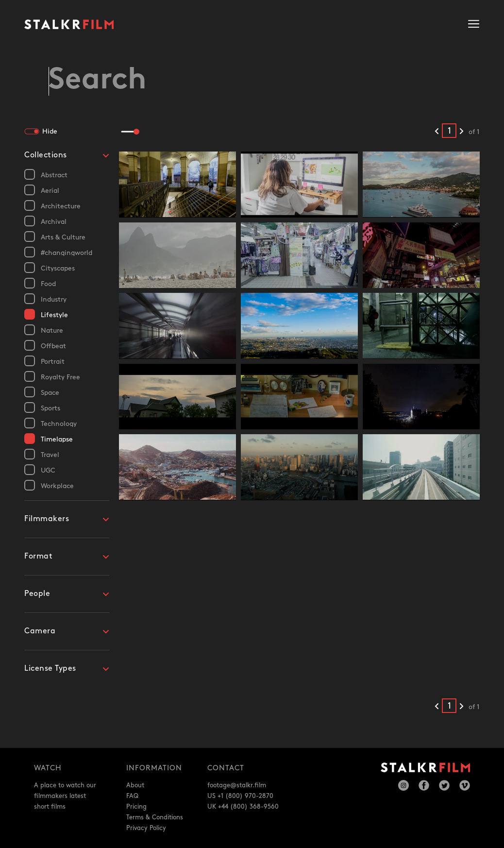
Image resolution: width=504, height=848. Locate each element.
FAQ (132, 796)
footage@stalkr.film (237, 785)
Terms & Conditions (155, 817)
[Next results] (462, 132)
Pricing (136, 807)
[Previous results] (437, 132)
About (135, 785)
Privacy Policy (146, 828)
